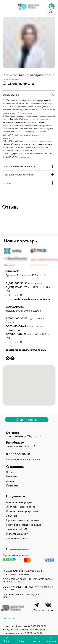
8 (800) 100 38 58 (16, 283)
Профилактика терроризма (23, 520)
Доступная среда (17, 538)
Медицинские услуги (19, 502)
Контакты (12, 485)
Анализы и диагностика (21, 507)
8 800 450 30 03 (39, 626)
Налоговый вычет (17, 534)
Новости (11, 476)
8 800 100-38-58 (18, 454)
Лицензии (12, 516)
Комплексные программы (22, 511)
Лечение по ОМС (17, 529)
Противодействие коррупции (24, 525)
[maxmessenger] (12, 358)
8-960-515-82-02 (16, 334)
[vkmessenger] (8, 358)
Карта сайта (10, 618)
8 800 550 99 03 (34, 633)
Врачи (10, 472)
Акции (10, 481)
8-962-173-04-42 (16, 326)
